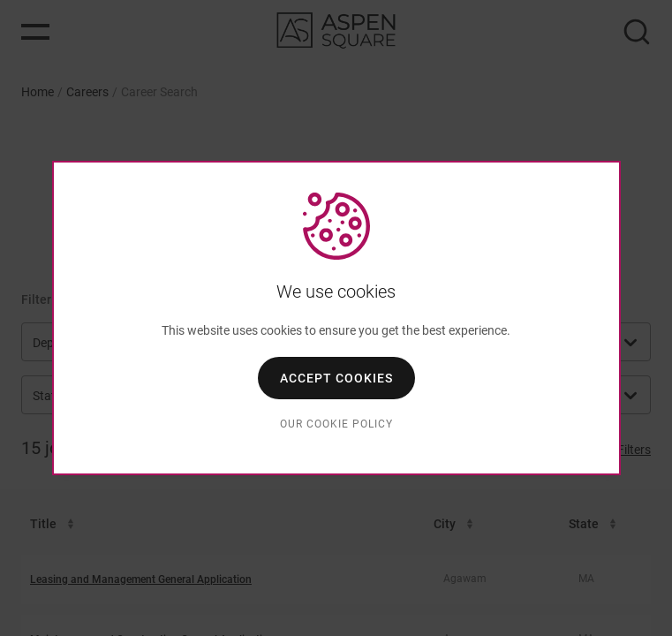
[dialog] (336, 318)
